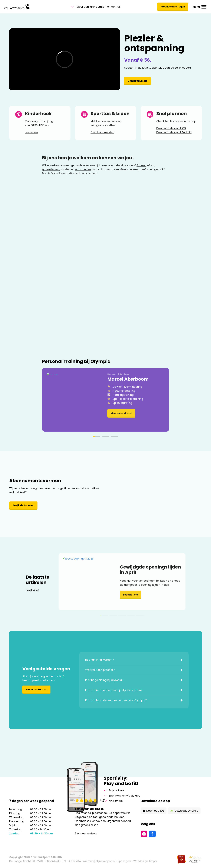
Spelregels (124, 861)
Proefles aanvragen (172, 7)
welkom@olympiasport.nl (99, 861)
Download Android (184, 811)
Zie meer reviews (86, 834)
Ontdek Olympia (138, 81)
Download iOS (154, 811)
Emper (153, 861)
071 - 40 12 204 (71, 861)
